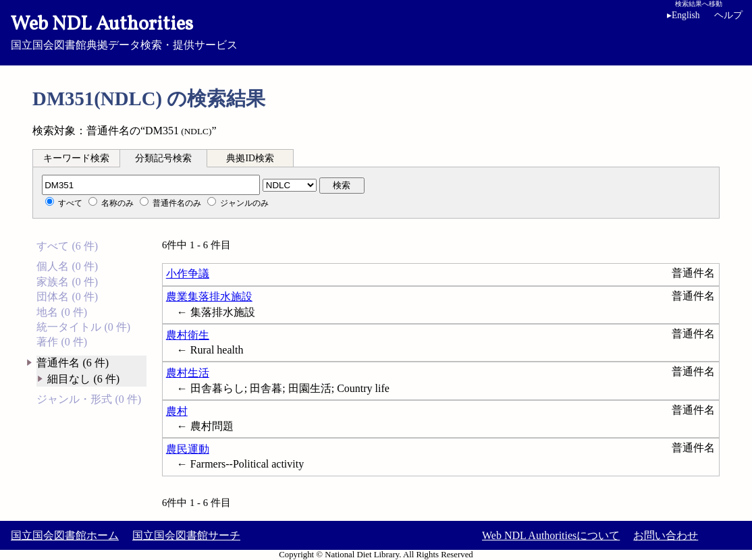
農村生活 (188, 373)
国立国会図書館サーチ (186, 535)
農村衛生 (188, 335)
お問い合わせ (666, 535)
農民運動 (188, 449)
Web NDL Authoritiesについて (551, 535)
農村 (177, 411)
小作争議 (188, 274)
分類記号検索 (163, 158)
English (686, 15)
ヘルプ (728, 15)
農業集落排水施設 (209, 297)
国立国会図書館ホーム (65, 535)
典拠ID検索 (250, 158)
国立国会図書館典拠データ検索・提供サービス (376, 31)
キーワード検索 (76, 158)
